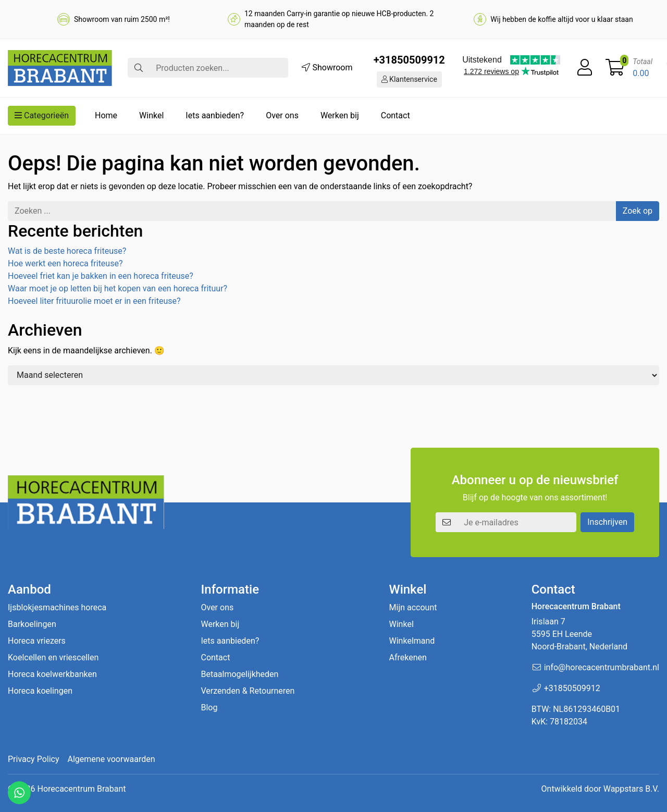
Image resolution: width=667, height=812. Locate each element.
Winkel (151, 115)
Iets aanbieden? (215, 115)
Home (106, 115)
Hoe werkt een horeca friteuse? (65, 263)
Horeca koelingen (40, 691)
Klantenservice (409, 79)
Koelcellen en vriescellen (53, 657)
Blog (209, 708)
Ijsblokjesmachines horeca (57, 607)
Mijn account (413, 607)
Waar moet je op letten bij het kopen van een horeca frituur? (118, 288)
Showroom (327, 67)
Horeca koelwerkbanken (52, 674)
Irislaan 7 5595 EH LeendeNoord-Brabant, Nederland (579, 634)
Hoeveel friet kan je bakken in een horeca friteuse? (101, 276)
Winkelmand (412, 641)
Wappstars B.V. (631, 789)
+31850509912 (409, 60)
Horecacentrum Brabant (81, 789)
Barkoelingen (32, 624)
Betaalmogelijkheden (239, 674)
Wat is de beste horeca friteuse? (67, 251)
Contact (396, 115)
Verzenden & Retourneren (248, 691)
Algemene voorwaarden (112, 759)
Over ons (282, 115)
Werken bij (340, 115)
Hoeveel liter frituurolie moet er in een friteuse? (94, 301)
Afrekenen (408, 657)
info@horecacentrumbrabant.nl (602, 667)
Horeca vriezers (37, 641)
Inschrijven (607, 522)
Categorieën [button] (42, 115)
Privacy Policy (34, 759)
